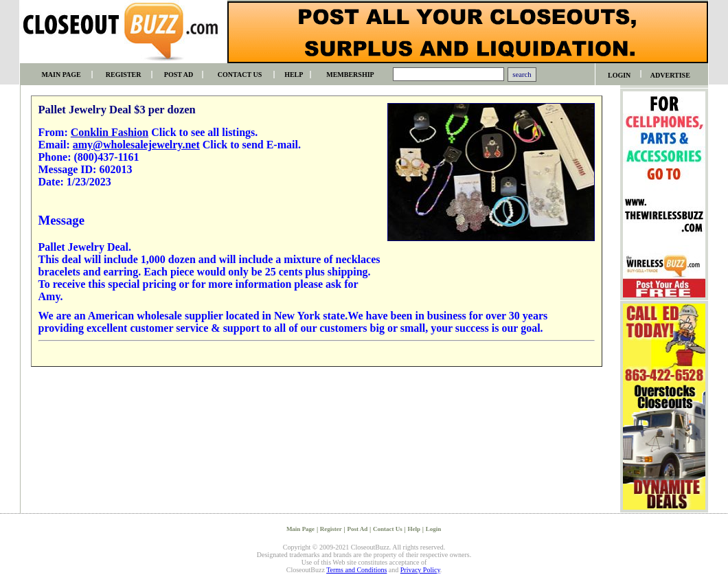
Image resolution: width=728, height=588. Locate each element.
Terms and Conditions (356, 570)
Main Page (300, 529)
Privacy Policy (420, 570)
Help (414, 529)
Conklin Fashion (110, 132)
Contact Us (388, 529)
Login (434, 529)
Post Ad (358, 529)
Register (331, 529)
